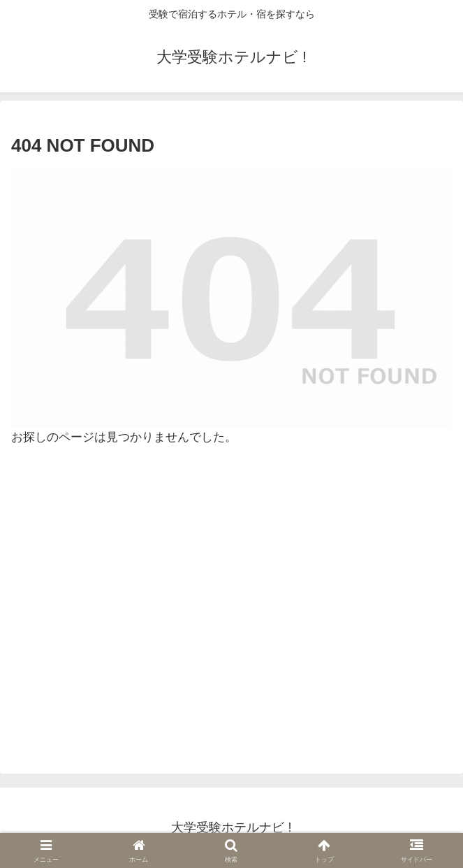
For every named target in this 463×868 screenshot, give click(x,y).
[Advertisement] (231, 610)
